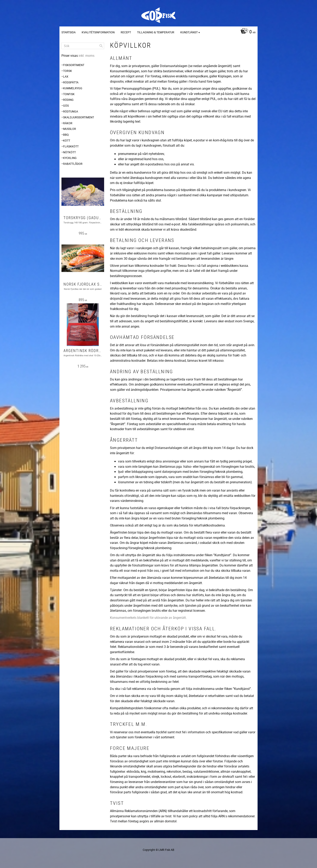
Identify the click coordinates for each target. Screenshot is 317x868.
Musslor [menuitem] (70, 129)
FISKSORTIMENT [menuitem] (74, 65)
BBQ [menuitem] (66, 135)
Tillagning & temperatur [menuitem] (156, 32)
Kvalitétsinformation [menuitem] (98, 32)
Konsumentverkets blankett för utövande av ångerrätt (148, 618)
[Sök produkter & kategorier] (83, 46)
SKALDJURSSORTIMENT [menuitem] (79, 117)
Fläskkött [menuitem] (71, 146)
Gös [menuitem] (66, 106)
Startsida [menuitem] (69, 32)
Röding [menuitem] (68, 100)
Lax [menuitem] (66, 76)
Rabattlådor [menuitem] (73, 164)
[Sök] (101, 46)
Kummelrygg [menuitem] (73, 88)
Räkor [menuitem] (68, 123)
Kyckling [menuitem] (70, 158)
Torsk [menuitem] (68, 71)
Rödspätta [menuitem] (71, 82)
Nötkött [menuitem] (69, 152)
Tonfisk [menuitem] (69, 94)
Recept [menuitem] (126, 32)
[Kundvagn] (247, 32)
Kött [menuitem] (67, 140)
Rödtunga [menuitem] (71, 111)
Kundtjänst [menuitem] (189, 32)
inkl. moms (87, 56)
